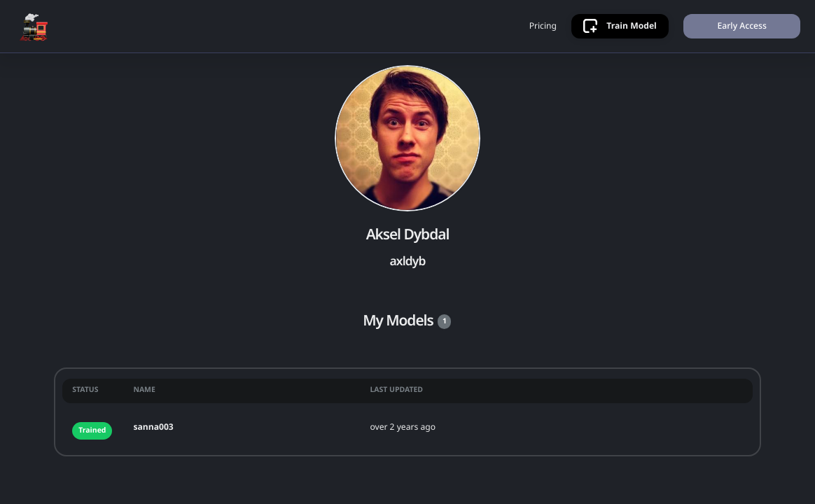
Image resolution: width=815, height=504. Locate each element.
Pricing (543, 26)
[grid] (407, 412)
